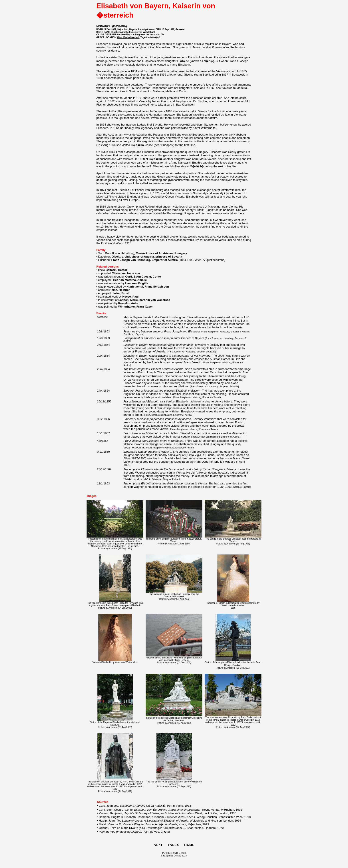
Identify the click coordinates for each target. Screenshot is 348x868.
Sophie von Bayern (133, 334)
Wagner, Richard (172, 479)
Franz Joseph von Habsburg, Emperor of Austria (225, 332)
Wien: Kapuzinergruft (128, 37)
